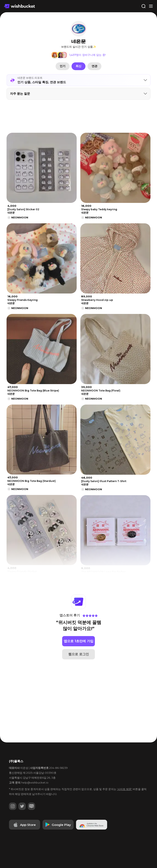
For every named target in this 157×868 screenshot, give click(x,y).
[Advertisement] (78, 116)
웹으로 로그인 (79, 654)
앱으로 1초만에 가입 (79, 641)
